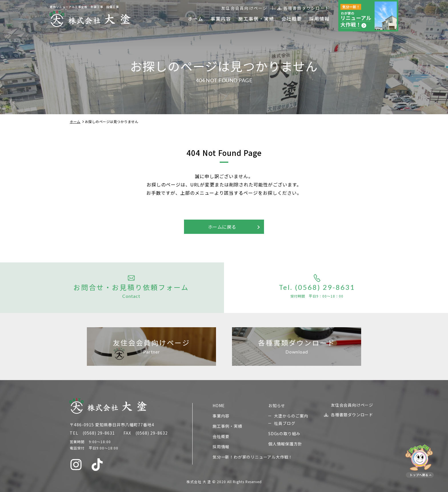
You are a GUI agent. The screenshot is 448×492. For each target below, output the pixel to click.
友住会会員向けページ (244, 8)
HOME (219, 405)
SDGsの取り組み (284, 433)
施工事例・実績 (227, 426)
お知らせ (277, 405)
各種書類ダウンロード (307, 8)
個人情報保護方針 (285, 444)
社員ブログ (285, 423)
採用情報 (221, 447)
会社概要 (221, 436)
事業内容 (221, 416)
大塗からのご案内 (291, 416)
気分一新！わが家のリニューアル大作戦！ (253, 457)
